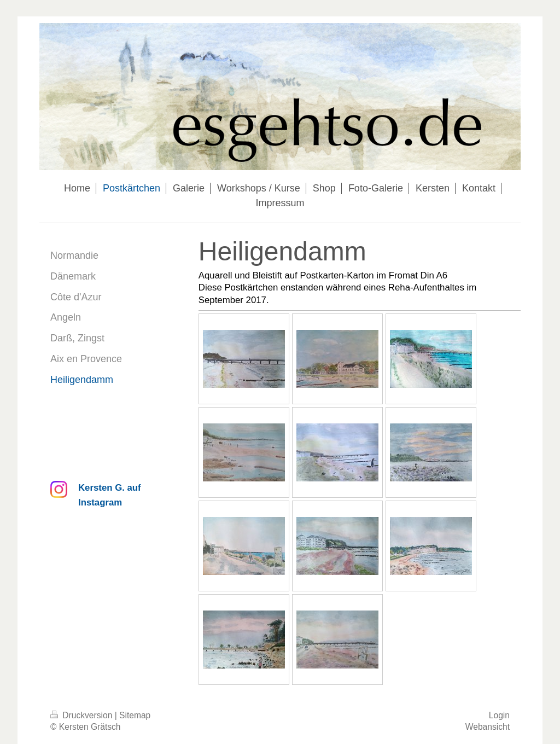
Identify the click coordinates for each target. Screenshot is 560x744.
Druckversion (83, 715)
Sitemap (135, 715)
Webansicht (488, 727)
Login (499, 715)
